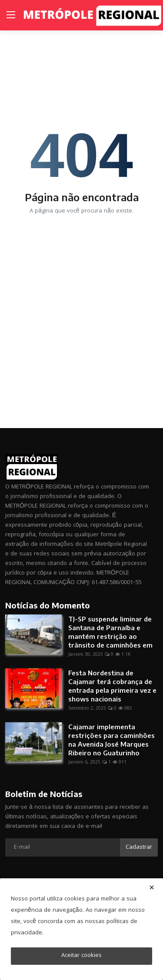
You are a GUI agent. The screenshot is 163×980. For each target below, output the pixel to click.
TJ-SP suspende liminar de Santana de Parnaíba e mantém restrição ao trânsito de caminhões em (110, 632)
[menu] (11, 15)
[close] (152, 887)
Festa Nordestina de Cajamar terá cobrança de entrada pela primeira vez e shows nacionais (112, 686)
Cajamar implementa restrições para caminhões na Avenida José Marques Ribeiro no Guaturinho (111, 740)
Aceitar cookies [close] (81, 956)
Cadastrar (139, 847)
